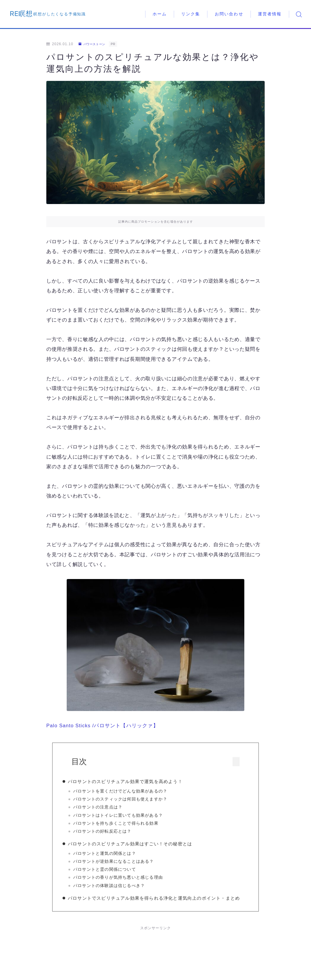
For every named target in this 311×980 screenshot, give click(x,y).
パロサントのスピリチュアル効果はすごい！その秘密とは (140, 846)
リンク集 (191, 14)
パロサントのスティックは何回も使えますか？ (130, 799)
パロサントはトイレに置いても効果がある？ (128, 815)
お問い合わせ (229, 14)
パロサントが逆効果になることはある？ (123, 864)
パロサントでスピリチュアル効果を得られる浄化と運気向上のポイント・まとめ (157, 906)
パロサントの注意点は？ (108, 807)
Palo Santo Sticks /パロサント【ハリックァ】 (103, 726)
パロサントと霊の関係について (114, 872)
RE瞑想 (26, 14)
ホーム (160, 14)
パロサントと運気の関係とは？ (114, 856)
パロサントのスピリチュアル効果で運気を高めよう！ (135, 781)
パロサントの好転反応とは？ (112, 831)
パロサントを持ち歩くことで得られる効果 (126, 823)
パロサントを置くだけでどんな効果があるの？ (130, 791)
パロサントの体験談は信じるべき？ (119, 888)
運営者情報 (270, 14)
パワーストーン (95, 44)
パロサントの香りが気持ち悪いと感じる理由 (128, 880)
